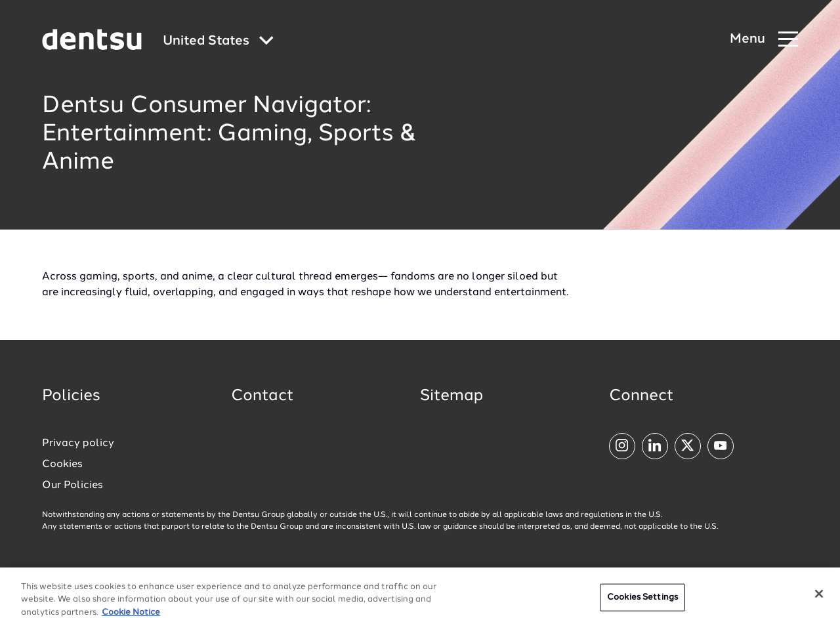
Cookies (62, 464)
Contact (262, 396)
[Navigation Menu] (764, 40)
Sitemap (451, 396)
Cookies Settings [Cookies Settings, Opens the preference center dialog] (642, 604)
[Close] (819, 600)
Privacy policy (78, 443)
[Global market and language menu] (218, 42)
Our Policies (73, 485)
